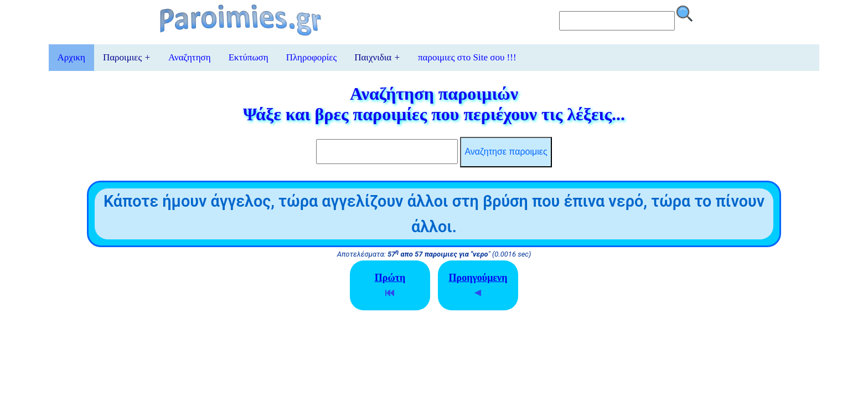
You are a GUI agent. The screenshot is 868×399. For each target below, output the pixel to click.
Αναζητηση (190, 57)
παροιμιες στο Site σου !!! (467, 57)
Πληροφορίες (311, 57)
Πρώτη (390, 285)
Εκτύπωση (249, 57)
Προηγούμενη (478, 285)
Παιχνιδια (377, 57)
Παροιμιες (127, 57)
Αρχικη (71, 57)
